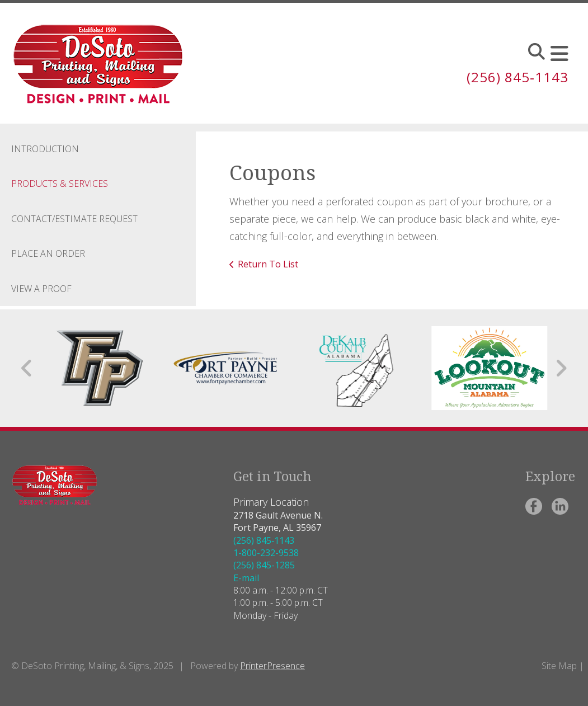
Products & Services (60, 183)
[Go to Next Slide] (561, 368)
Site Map (559, 666)
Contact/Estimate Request (74, 219)
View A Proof (41, 289)
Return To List (268, 264)
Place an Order (48, 253)
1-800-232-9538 (266, 553)
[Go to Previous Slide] (27, 368)
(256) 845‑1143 (518, 77)
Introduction (45, 149)
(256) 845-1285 (264, 565)
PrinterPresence (272, 666)
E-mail (246, 578)
